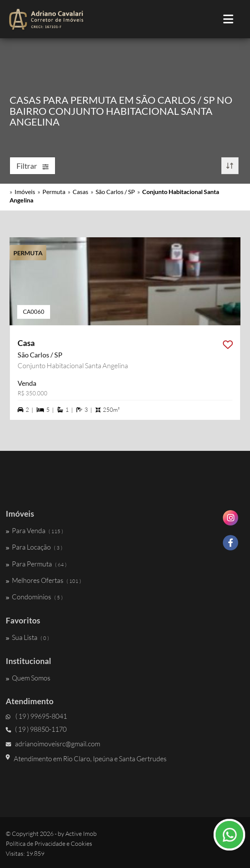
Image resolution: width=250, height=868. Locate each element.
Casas (80, 192)
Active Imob (81, 834)
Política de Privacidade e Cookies (49, 844)
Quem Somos (28, 678)
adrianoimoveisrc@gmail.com (53, 744)
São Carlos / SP (115, 192)
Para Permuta (36, 564)
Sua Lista (27, 637)
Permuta (54, 192)
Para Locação (34, 547)
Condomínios (34, 597)
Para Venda (34, 530)
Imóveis (25, 192)
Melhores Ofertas (43, 580)
